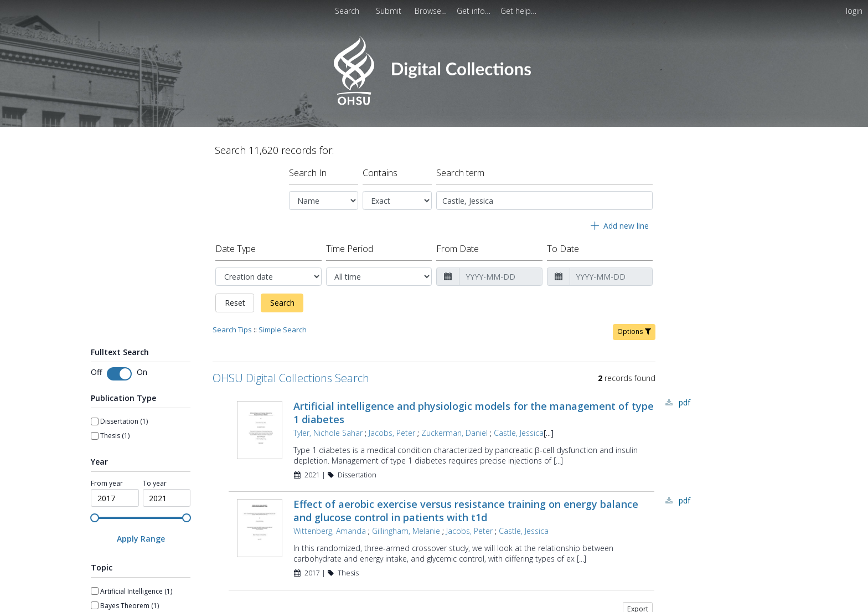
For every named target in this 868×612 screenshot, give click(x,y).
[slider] (95, 513)
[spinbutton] (115, 493)
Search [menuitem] (347, 11)
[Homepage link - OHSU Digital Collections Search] (434, 102)
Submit (390, 11)
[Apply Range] (141, 534)
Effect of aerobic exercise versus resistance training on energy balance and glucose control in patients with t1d (466, 506)
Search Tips (232, 325)
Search (282, 298)
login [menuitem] (854, 11)
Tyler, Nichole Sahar (328, 428)
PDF (684, 398)
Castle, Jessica (519, 428)
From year (107, 479)
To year (155, 479)
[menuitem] (390, 11)
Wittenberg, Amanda (330, 526)
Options (634, 327)
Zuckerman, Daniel (454, 428)
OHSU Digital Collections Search (291, 374)
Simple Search (283, 325)
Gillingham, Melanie (406, 526)
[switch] (119, 369)
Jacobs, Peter (392, 428)
